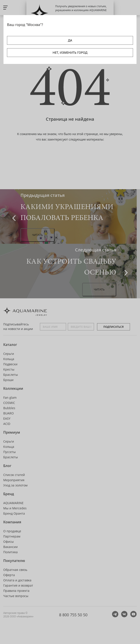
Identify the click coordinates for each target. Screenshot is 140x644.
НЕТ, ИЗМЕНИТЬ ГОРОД (70, 52)
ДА (70, 40)
